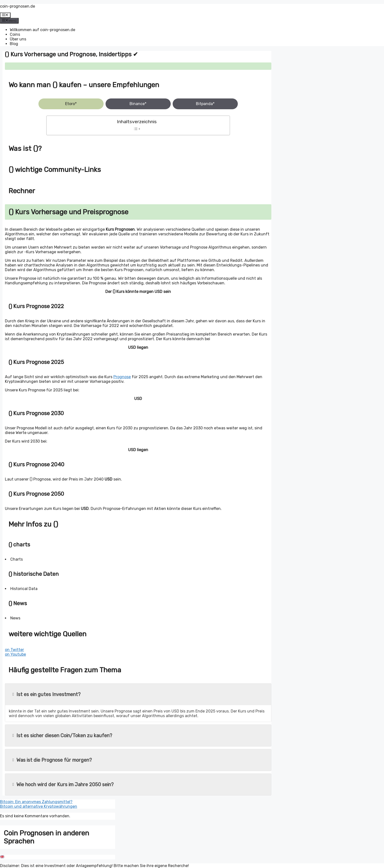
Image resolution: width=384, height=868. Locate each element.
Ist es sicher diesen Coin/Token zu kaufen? (62, 735)
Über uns (18, 39)
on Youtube (15, 654)
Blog (14, 44)
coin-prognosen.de (18, 6)
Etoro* (71, 104)
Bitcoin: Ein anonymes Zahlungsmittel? (36, 802)
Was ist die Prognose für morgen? (52, 760)
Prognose (122, 377)
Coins (15, 34)
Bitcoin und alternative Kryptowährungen (39, 806)
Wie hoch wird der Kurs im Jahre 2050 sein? (63, 784)
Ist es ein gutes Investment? (47, 694)
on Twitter (14, 650)
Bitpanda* (205, 104)
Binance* (138, 104)
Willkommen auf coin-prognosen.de (42, 30)
